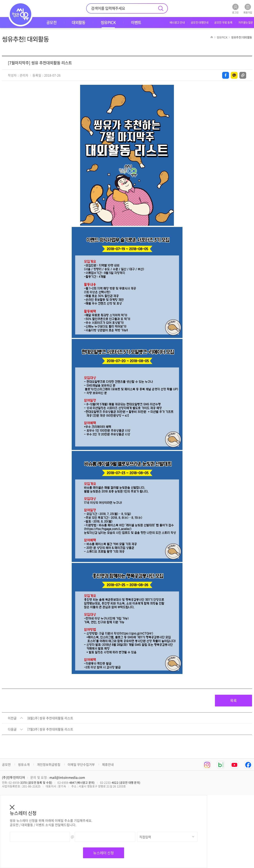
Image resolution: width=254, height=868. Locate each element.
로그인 (235, 9)
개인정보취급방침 (49, 764)
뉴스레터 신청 (104, 853)
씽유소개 (24, 764)
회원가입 (248, 9)
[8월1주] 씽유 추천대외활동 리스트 (50, 718)
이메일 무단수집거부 (81, 764)
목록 (233, 700)
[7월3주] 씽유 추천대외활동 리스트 (50, 729)
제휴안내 (108, 764)
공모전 (6, 764)
